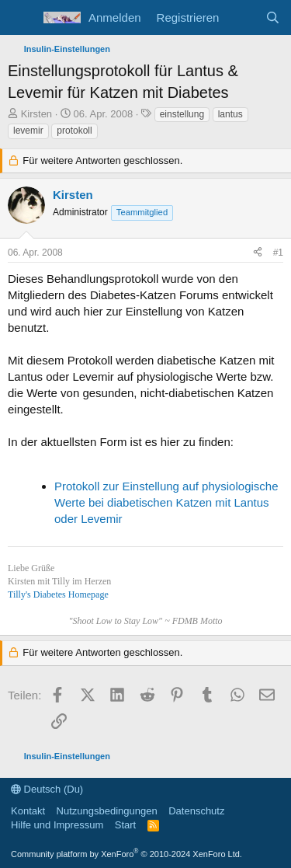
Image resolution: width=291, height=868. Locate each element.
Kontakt (28, 811)
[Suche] (273, 17)
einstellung (182, 114)
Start (125, 825)
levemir (28, 131)
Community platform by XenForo (126, 854)
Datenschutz (196, 811)
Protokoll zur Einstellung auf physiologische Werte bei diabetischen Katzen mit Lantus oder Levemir (166, 502)
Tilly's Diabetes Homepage (58, 594)
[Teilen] (258, 253)
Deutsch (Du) (47, 789)
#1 (278, 253)
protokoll (74, 131)
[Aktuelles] (242, 17)
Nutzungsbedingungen (107, 811)
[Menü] (21, 18)
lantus (230, 114)
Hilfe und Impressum (57, 825)
